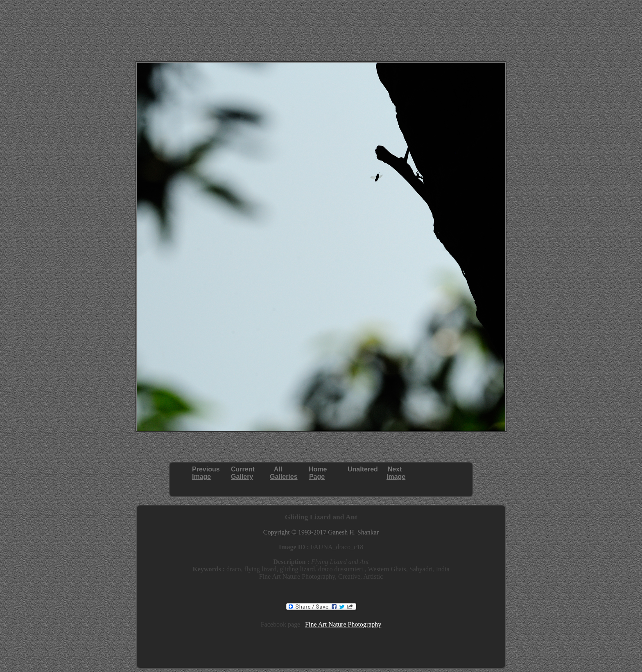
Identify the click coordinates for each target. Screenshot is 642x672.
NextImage (396, 473)
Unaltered (363, 469)
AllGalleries (284, 473)
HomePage (318, 473)
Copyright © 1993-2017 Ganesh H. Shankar (321, 532)
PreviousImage (206, 473)
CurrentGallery (243, 473)
